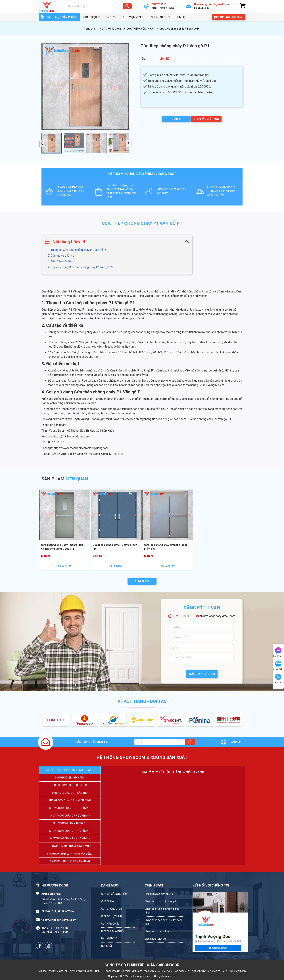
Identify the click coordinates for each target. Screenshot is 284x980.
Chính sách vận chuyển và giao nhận (162, 911)
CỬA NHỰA (108, 901)
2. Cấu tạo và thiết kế (61, 256)
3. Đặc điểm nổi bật (60, 261)
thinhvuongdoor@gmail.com (218, 616)
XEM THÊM (142, 581)
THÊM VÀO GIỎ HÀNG (206, 119)
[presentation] (42, 143)
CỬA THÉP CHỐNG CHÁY (141, 29)
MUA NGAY (65, 566)
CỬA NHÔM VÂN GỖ (112, 931)
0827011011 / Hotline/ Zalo (58, 912)
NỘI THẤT (107, 946)
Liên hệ (180, 17)
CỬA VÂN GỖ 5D (110, 924)
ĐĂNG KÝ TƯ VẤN (202, 674)
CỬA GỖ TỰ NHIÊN (112, 916)
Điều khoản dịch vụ (155, 939)
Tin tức (110, 17)
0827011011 (181, 616)
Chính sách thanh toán (157, 931)
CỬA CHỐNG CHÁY (111, 29)
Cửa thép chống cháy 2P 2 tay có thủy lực (115, 547)
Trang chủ (89, 29)
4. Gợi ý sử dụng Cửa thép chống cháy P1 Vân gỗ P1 (81, 267)
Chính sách (159, 17)
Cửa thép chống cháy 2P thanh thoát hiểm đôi (166, 547)
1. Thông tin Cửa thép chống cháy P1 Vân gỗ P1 (78, 250)
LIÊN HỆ (176, 119)
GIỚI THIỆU (90, 17)
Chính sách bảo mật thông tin (161, 901)
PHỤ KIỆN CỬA (109, 939)
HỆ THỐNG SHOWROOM (229, 17)
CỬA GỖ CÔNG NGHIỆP (114, 894)
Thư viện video (133, 17)
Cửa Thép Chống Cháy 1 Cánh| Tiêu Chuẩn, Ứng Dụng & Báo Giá (62, 547)
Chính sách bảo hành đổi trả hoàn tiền (164, 922)
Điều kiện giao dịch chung (159, 894)
